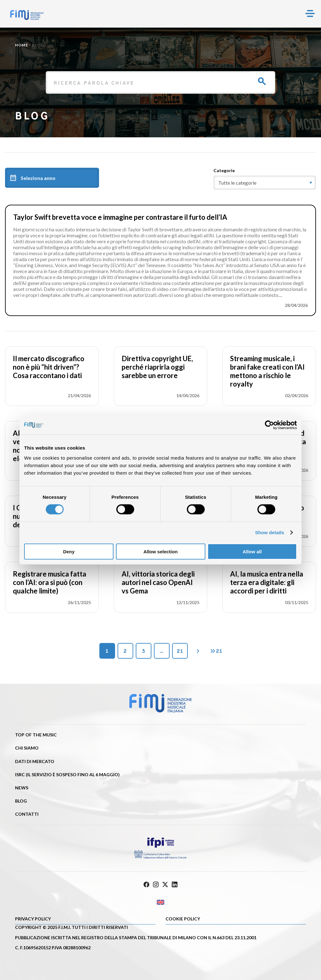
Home (22, 45)
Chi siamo (27, 748)
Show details (270, 532)
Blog (21, 801)
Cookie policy (183, 919)
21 (180, 651)
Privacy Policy (33, 919)
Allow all (252, 551)
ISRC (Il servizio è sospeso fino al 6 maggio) (67, 775)
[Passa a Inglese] (160, 902)
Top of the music (36, 735)
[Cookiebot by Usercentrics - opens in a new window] (269, 425)
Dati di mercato (35, 761)
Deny (69, 551)
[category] (265, 183)
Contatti (27, 814)
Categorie (224, 170)
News (22, 788)
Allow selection (160, 551)
